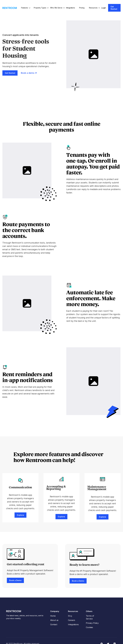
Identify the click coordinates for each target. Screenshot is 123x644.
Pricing (82, 8)
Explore (20, 515)
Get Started (114, 8)
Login (104, 8)
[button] (26, 8)
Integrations (71, 8)
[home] (10, 8)
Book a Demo (15, 580)
